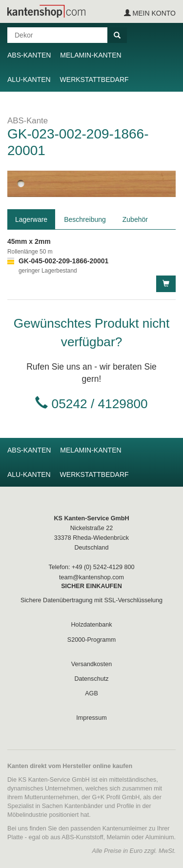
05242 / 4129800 (100, 404)
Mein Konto (150, 13)
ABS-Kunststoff (82, 837)
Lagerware (31, 219)
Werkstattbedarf (94, 79)
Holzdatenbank (91, 625)
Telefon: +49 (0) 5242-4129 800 (91, 567)
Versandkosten (91, 664)
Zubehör (135, 219)
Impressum (91, 718)
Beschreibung (85, 219)
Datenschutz (91, 679)
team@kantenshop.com (91, 577)
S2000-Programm (91, 640)
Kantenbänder (84, 806)
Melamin (119, 837)
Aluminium (160, 837)
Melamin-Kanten (91, 55)
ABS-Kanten (29, 55)
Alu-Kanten (29, 79)
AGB (91, 693)
